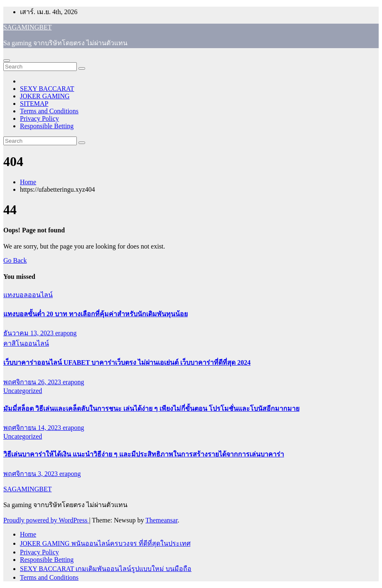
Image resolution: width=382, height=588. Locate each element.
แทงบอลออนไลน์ (28, 295)
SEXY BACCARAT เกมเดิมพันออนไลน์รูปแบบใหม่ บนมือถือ (106, 569)
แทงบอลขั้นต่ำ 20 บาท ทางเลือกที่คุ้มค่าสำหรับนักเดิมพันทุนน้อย (95, 314)
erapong (66, 333)
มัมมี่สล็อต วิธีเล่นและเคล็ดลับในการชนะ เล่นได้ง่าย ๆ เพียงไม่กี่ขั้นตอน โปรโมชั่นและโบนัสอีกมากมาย (151, 409)
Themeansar (161, 520)
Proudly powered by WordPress (46, 520)
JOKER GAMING (45, 96)
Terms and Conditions (49, 111)
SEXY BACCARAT (47, 89)
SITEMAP (34, 104)
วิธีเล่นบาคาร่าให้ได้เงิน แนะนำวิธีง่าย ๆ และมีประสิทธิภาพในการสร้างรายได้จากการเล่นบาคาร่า (144, 454)
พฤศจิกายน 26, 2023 (33, 382)
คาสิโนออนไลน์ (26, 343)
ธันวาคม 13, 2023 (29, 333)
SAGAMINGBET (27, 27)
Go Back (15, 260)
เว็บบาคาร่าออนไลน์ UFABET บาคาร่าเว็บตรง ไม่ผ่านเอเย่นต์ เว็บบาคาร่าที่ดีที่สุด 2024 (127, 362)
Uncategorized (23, 391)
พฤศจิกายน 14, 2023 (33, 428)
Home (28, 182)
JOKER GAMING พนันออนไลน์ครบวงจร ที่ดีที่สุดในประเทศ (105, 543)
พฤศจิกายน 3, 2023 (31, 474)
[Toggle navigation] (7, 61)
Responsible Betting (47, 126)
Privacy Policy (39, 118)
